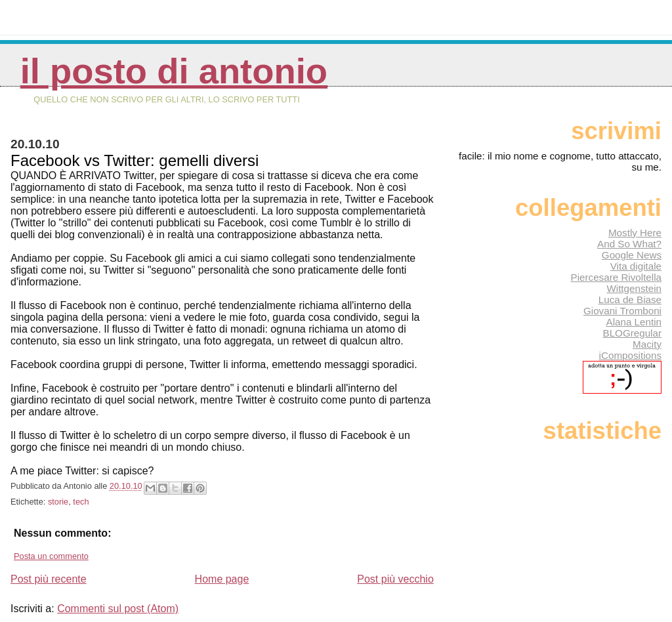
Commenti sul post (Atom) (118, 609)
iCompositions (630, 355)
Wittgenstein (634, 288)
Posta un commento (51, 556)
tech (81, 502)
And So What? (629, 244)
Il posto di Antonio (174, 71)
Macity (647, 344)
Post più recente (49, 579)
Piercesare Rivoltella (616, 277)
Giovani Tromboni (622, 311)
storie (58, 502)
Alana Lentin (634, 322)
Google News (632, 255)
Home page (222, 579)
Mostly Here (635, 233)
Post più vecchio (395, 579)
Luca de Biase (630, 300)
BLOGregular (632, 333)
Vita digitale (636, 266)
